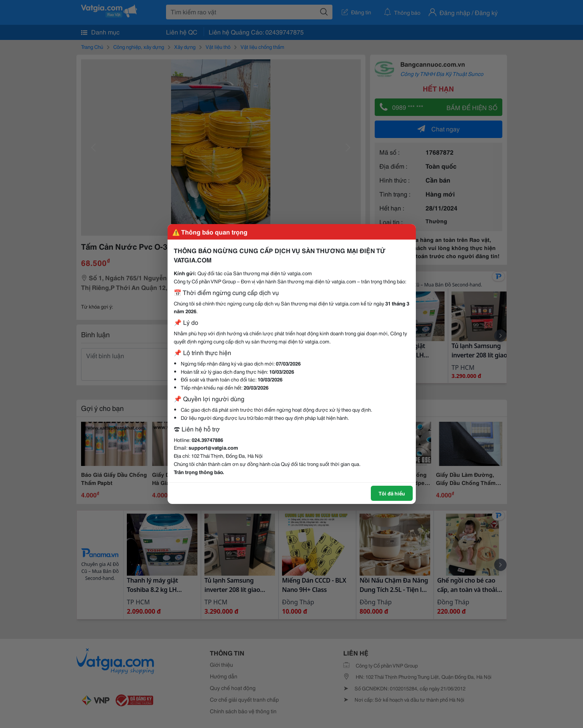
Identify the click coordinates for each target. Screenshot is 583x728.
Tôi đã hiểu (392, 493)
